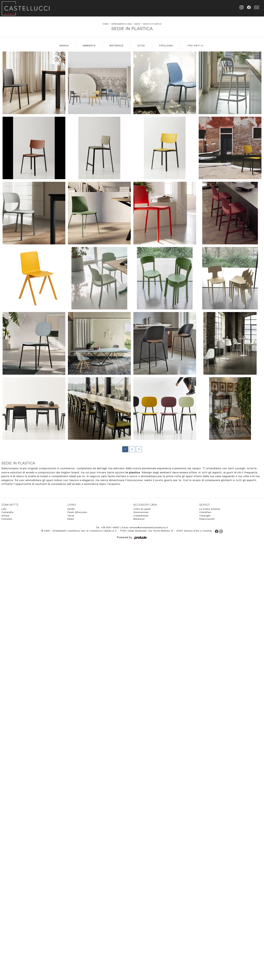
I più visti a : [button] (196, 45)
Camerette (7, 512)
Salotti (71, 509)
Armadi (5, 516)
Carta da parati (142, 509)
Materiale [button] (117, 45)
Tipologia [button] (166, 45)
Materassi (139, 519)
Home (106, 24)
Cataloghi (205, 516)
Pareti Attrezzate (77, 512)
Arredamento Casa (122, 24)
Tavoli (71, 516)
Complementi (141, 516)
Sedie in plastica (152, 24)
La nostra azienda (210, 509)
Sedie (137, 24)
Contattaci (205, 512)
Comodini (7, 519)
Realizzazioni (207, 519)
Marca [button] (64, 45)
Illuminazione (141, 512)
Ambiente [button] (89, 45)
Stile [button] (141, 45)
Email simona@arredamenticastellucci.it (145, 528)
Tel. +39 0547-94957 (108, 528)
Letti (4, 509)
